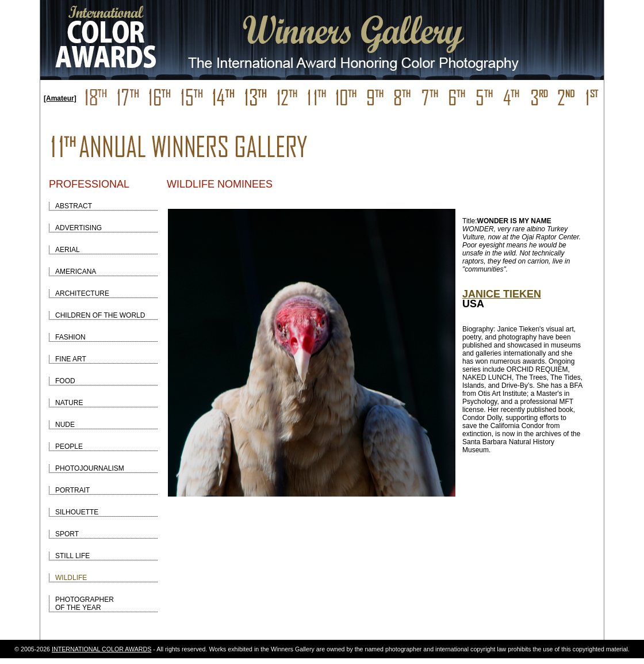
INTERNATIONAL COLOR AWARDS (101, 649)
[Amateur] (60, 98)
